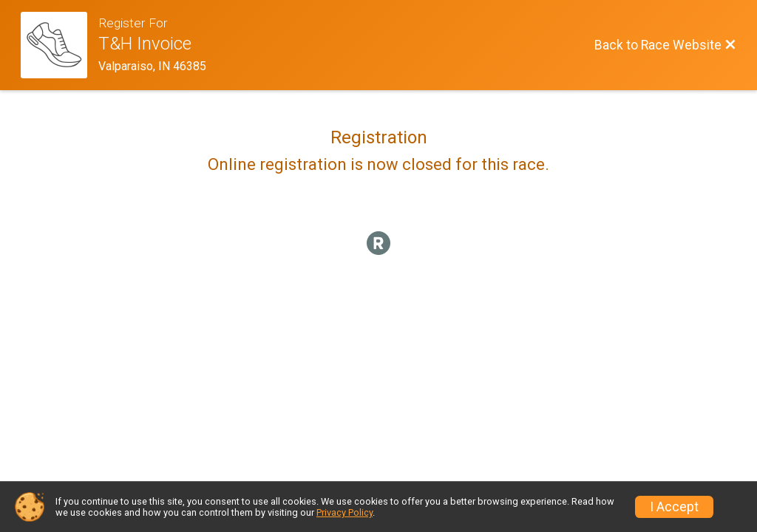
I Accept (674, 507)
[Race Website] (60, 45)
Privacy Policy (344, 512)
